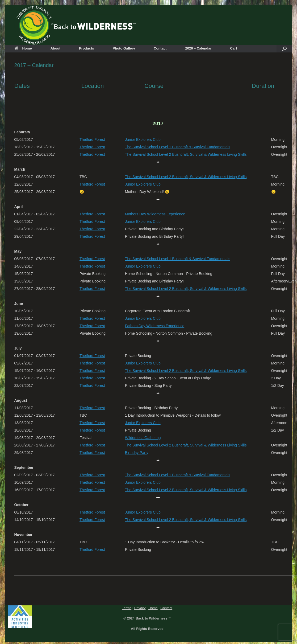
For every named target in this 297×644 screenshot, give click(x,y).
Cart (233, 48)
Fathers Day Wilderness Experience (155, 326)
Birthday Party (137, 453)
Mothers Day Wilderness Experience (155, 214)
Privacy (140, 608)
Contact (160, 48)
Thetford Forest (92, 140)
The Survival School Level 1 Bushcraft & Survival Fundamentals (178, 147)
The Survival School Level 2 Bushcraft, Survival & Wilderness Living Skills (186, 154)
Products (86, 48)
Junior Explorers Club (143, 140)
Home (23, 48)
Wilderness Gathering (143, 438)
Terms (127, 608)
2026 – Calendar (198, 48)
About (56, 48)
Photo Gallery (124, 48)
